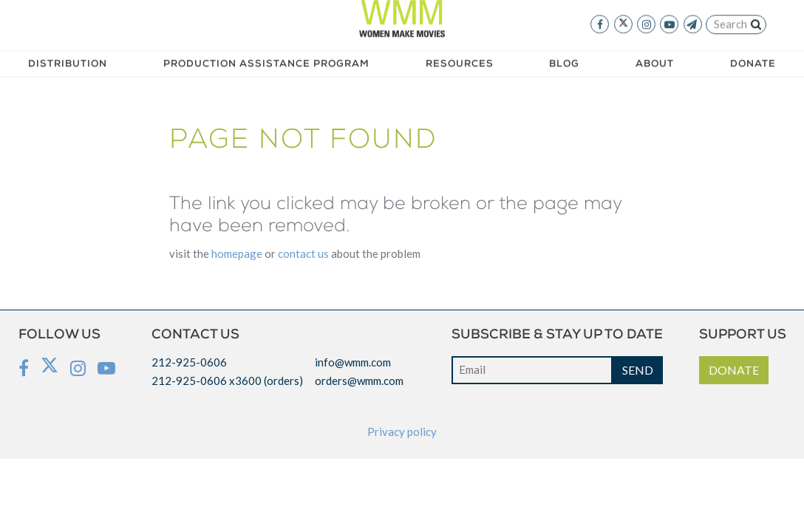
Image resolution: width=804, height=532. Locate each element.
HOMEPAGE (237, 253)
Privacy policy (402, 432)
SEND (638, 370)
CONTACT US (303, 253)
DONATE (734, 370)
